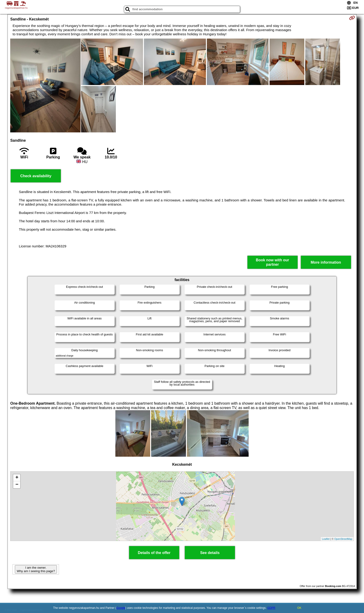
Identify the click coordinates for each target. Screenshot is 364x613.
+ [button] (17, 478)
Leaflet (326, 539)
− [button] (17, 485)
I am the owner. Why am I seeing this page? (36, 569)
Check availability (36, 176)
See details (210, 553)
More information (326, 262)
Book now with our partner (272, 262)
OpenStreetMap (343, 539)
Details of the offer (154, 553)
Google (121, 608)
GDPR (271, 608)
